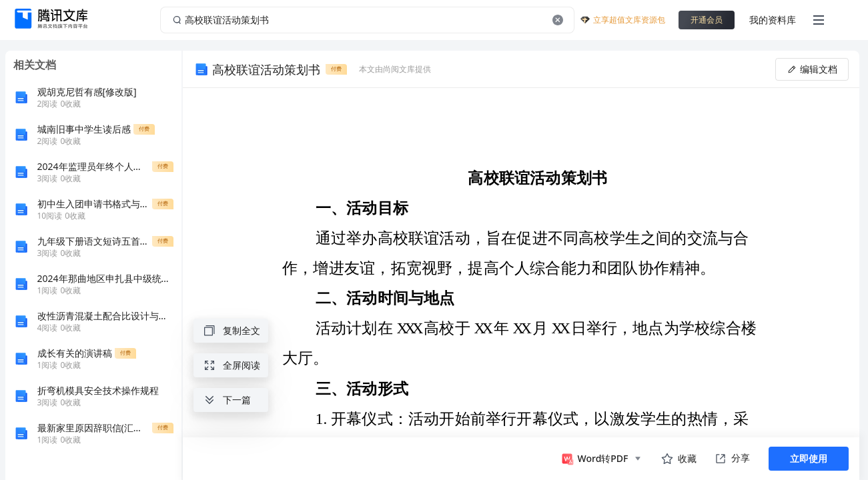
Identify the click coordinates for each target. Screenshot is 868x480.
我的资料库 (773, 20)
